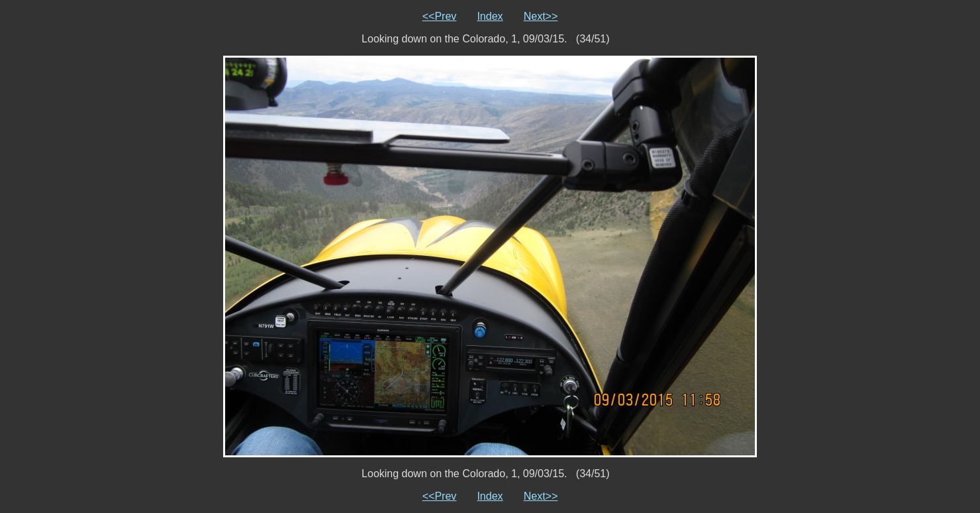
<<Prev (440, 16)
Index (490, 16)
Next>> (541, 16)
